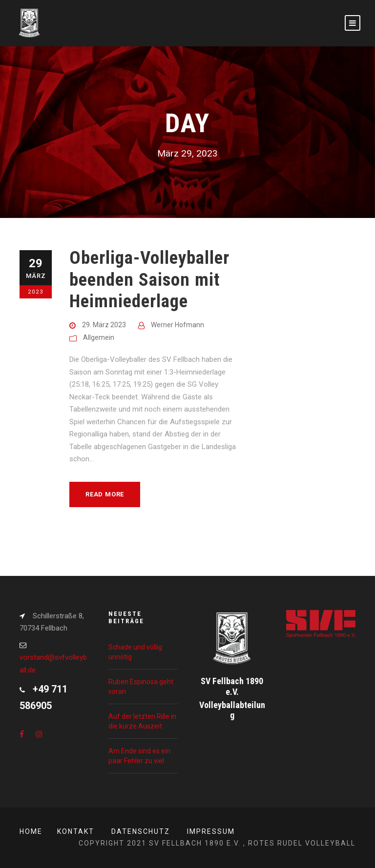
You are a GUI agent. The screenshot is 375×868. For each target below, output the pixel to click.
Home (31, 831)
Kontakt (76, 831)
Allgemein (99, 337)
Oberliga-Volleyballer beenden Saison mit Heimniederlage (149, 279)
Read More (105, 494)
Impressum (211, 831)
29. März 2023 (104, 325)
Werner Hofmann (177, 325)
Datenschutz (141, 831)
